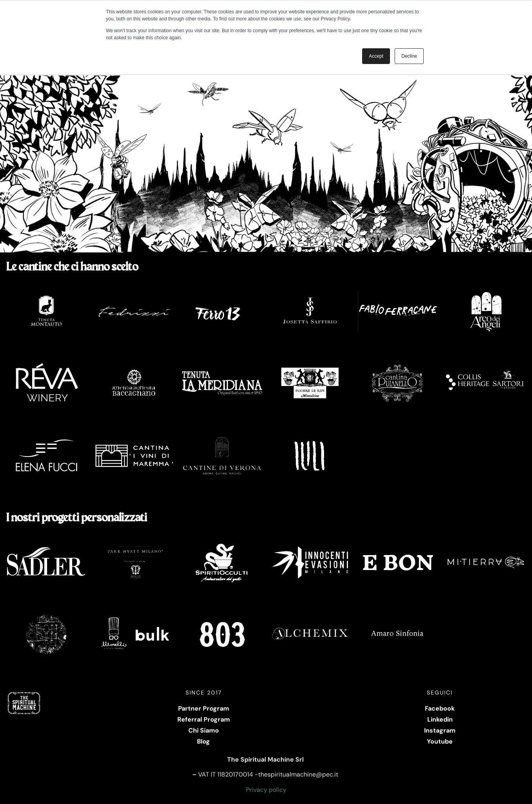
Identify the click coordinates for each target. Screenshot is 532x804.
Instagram (440, 730)
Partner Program (204, 708)
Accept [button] (376, 56)
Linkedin (440, 719)
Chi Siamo (204, 730)
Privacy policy (266, 790)
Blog (203, 741)
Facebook (440, 708)
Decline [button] (409, 56)
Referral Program (204, 719)
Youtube (440, 741)
